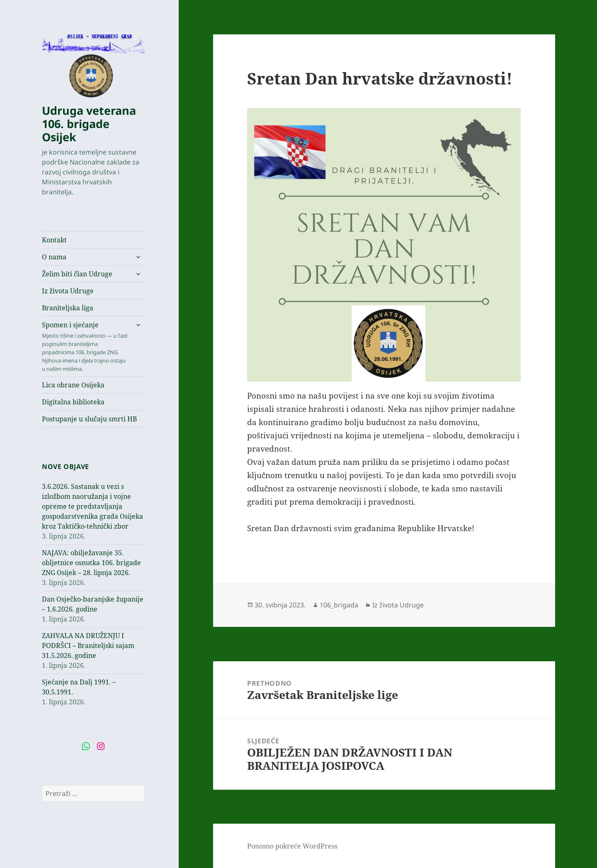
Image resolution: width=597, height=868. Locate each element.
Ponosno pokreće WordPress (292, 846)
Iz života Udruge (68, 291)
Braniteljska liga (68, 308)
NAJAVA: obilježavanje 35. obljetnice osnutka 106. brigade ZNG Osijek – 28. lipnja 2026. (91, 563)
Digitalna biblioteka (73, 402)
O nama (54, 257)
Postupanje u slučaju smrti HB (89, 419)
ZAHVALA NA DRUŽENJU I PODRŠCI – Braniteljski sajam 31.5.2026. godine (88, 646)
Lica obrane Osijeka (73, 385)
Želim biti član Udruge (77, 274)
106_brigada (339, 605)
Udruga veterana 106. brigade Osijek (89, 124)
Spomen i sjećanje (85, 347)
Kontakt (54, 240)
